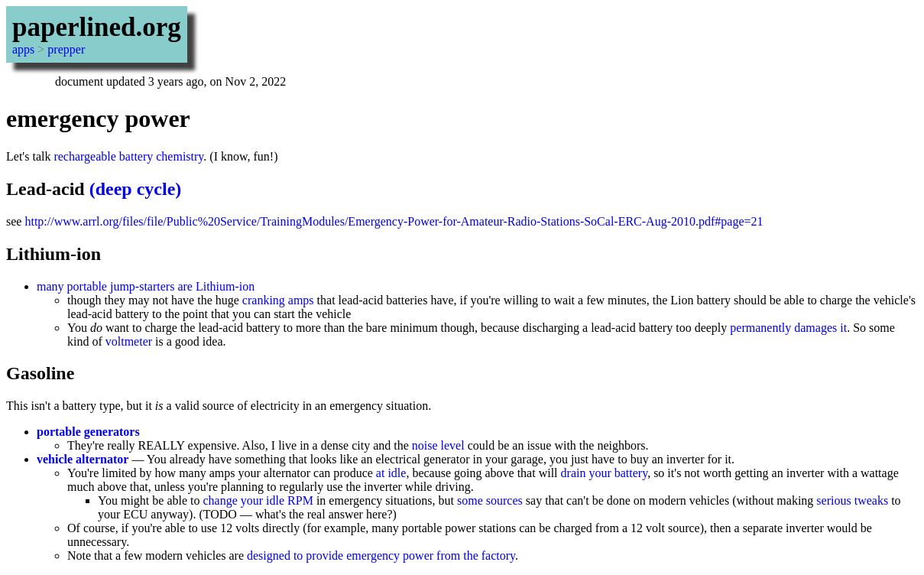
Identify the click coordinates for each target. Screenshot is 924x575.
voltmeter (129, 341)
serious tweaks (852, 500)
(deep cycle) (136, 189)
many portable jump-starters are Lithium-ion (146, 286)
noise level (438, 445)
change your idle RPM (258, 500)
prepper (66, 49)
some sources (490, 500)
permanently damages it (788, 328)
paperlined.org (97, 27)
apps (23, 49)
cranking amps (278, 300)
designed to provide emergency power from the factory (381, 556)
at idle (391, 473)
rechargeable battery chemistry (128, 156)
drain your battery (605, 473)
